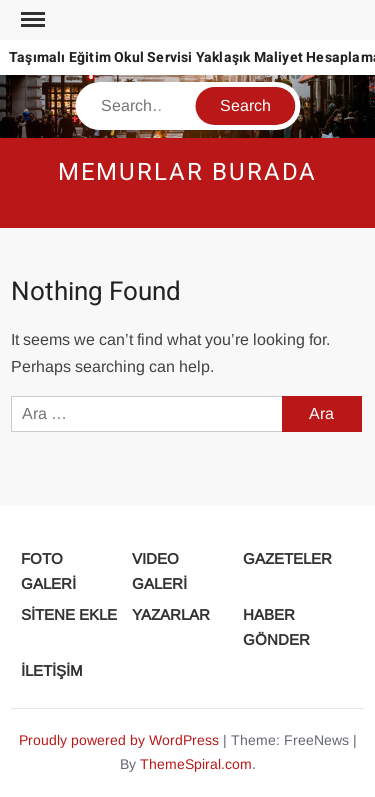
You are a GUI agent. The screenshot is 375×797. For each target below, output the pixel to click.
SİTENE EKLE (69, 614)
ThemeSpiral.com (196, 764)
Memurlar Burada (188, 172)
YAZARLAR (171, 614)
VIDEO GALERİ (159, 571)
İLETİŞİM (52, 670)
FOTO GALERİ (48, 571)
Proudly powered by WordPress (119, 740)
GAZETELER (287, 558)
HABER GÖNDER (276, 627)
